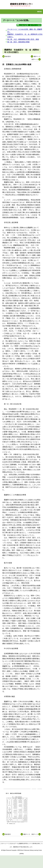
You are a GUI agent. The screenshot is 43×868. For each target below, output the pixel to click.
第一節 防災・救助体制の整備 (18, 42)
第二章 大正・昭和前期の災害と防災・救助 (23, 39)
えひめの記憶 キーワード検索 (29, 25)
